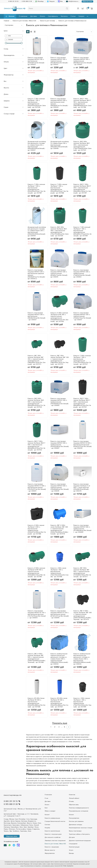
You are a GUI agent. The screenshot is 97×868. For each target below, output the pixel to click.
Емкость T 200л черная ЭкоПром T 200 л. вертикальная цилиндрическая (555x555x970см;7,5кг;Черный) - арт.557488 (59, 189)
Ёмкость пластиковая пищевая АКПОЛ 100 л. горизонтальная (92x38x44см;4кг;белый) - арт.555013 (59, 61)
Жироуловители (50, 853)
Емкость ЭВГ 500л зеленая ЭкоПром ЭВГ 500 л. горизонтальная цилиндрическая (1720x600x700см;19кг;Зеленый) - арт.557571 (82, 572)
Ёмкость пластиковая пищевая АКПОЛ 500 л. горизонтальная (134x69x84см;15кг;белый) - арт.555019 (60, 488)
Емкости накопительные (52, 831)
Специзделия (73, 844)
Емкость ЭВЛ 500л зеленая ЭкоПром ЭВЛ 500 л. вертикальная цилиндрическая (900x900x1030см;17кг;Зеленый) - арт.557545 (36, 403)
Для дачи (72, 837)
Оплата (42, 16)
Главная (6, 21)
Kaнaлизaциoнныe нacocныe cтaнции (81, 828)
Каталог (10, 16)
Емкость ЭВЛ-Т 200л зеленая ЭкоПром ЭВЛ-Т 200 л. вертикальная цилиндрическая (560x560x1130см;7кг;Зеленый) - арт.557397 (82, 189)
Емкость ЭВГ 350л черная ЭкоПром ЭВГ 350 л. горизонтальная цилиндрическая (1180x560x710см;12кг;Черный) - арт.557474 (60, 360)
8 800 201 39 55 (13, 1)
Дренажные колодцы (75, 825)
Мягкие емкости (50, 850)
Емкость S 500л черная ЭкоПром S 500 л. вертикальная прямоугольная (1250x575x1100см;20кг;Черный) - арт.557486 (37, 530)
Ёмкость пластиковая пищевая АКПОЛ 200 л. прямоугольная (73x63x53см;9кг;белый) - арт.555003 (82, 274)
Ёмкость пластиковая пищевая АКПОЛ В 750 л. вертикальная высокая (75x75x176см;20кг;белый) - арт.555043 (37, 614)
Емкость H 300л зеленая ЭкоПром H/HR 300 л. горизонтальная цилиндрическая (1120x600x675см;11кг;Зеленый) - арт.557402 (59, 317)
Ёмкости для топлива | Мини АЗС (25, 21)
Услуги (71, 850)
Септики (47, 825)
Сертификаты (53, 16)
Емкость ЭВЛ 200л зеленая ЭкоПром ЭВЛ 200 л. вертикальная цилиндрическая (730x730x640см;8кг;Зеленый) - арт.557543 (82, 146)
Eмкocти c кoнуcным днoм (53, 834)
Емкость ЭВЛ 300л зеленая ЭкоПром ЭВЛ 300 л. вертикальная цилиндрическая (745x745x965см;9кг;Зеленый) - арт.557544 (60, 232)
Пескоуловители (74, 818)
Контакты (64, 16)
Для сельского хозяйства (53, 837)
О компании (23, 16)
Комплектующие (74, 847)
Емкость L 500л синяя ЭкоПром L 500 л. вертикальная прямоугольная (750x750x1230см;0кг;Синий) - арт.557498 (59, 572)
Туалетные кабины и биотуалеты (79, 834)
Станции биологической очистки (55, 821)
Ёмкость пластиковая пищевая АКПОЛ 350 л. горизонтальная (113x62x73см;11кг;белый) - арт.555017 (82, 316)
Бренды (71, 853)
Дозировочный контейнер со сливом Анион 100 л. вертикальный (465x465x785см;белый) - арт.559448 (60, 145)
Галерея (81, 16)
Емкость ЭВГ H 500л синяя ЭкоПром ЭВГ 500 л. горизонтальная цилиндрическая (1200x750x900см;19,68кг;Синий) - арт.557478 (59, 530)
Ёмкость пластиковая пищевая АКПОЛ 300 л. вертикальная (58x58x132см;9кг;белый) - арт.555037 (36, 316)
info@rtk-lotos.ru (72, 1)
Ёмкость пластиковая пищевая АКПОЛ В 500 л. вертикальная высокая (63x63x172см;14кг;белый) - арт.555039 (83, 445)
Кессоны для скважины (76, 821)
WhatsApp (39, 1)
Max (60, 1)
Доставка (34, 16)
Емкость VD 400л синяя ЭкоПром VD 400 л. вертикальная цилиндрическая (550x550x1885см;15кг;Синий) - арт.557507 (59, 703)
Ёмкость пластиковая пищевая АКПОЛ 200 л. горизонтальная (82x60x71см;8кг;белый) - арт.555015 (59, 274)
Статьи (73, 16)
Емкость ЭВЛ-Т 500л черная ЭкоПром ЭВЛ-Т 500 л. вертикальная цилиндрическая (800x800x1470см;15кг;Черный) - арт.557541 (82, 403)
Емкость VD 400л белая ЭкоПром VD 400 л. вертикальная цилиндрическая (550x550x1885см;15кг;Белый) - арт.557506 (37, 703)
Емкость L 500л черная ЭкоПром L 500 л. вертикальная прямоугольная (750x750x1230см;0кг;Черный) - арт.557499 (82, 703)
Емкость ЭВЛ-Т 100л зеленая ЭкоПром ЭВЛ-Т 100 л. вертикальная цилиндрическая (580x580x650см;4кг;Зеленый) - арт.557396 (82, 103)
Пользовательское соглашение (79, 811)
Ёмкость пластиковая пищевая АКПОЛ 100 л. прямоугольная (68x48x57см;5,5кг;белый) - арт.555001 (83, 61)
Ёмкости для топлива (47, 21)
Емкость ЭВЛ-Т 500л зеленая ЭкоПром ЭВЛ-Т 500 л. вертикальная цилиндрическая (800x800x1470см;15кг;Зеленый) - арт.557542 (36, 446)
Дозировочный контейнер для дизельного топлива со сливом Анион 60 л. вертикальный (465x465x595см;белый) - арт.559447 (37, 146)
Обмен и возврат (50, 811)
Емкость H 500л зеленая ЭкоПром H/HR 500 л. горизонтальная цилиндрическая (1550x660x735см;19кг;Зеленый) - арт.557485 (36, 572)
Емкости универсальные (52, 818)
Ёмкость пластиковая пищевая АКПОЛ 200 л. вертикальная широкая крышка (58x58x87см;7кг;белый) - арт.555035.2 (37, 274)
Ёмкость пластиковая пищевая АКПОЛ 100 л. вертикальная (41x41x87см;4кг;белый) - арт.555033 (36, 61)
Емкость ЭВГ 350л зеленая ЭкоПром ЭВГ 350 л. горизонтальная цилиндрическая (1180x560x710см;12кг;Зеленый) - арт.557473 (37, 360)
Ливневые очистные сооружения (55, 841)
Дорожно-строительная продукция (80, 841)
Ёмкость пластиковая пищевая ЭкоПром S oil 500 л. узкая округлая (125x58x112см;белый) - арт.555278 (82, 488)
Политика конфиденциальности (79, 808)
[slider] (6, 43)
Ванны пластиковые (75, 831)
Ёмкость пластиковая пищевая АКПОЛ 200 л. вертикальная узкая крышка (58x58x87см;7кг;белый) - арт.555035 (59, 103)
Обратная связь (87, 1)
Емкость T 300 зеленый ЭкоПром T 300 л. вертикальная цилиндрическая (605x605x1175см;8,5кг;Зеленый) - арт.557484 (82, 232)
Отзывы (71, 801)
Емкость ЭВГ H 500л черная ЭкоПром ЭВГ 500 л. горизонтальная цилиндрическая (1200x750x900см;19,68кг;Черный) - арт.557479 (83, 615)
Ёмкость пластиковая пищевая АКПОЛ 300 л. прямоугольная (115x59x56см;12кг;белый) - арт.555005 (59, 402)
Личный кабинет (74, 798)
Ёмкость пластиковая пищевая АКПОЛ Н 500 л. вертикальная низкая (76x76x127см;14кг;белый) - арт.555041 (37, 488)
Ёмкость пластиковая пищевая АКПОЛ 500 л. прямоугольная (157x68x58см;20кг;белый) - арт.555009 (82, 529)
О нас (46, 798)
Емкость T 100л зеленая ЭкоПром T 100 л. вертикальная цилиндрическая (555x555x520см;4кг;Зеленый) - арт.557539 (37, 103)
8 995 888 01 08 (27, 1)
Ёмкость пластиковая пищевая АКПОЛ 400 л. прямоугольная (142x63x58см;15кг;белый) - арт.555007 (60, 445)
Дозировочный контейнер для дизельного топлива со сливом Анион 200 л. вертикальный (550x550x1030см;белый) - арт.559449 (37, 232)
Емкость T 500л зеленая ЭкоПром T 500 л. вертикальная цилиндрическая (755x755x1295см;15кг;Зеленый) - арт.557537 (82, 360)
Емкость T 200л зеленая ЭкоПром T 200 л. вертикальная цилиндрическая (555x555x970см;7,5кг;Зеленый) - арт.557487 (37, 189)
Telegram (51, 1)
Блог (46, 808)
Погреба (47, 828)
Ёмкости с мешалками (52, 847)
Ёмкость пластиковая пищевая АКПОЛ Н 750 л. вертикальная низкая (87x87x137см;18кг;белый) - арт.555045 (60, 614)
